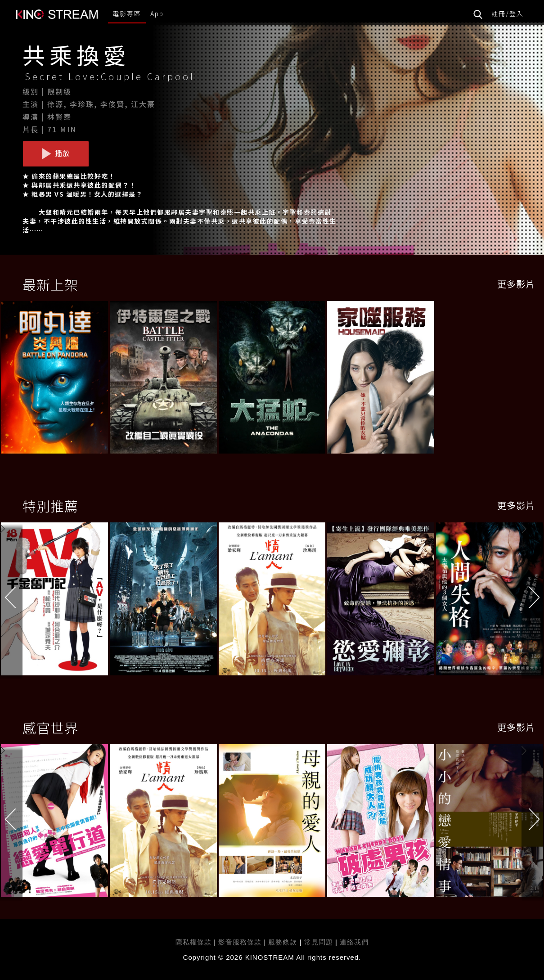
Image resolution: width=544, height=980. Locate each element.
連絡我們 (354, 942)
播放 (56, 153)
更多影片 (516, 284)
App (157, 13)
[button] (533, 600)
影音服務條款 (240, 942)
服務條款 (284, 942)
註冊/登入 (508, 13)
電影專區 (127, 13)
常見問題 (319, 942)
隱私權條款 (193, 942)
